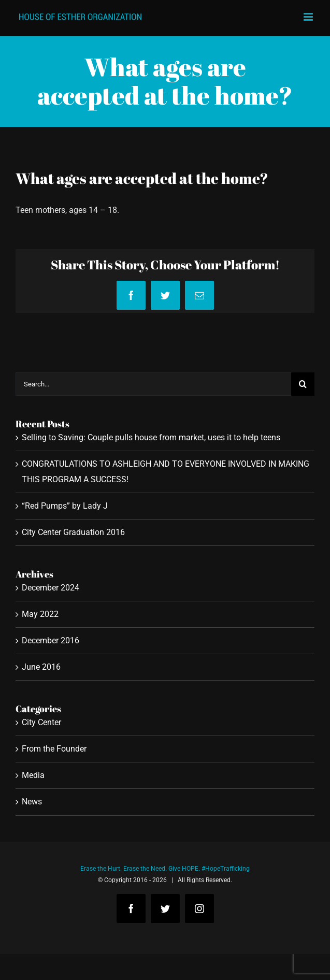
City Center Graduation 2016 (73, 532)
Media (33, 775)
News (32, 802)
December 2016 (51, 640)
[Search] (303, 384)
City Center (41, 722)
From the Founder (54, 749)
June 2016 (41, 667)
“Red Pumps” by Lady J (65, 506)
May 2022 (40, 614)
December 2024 (51, 588)
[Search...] (153, 384)
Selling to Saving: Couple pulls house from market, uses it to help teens (151, 437)
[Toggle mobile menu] (309, 17)
